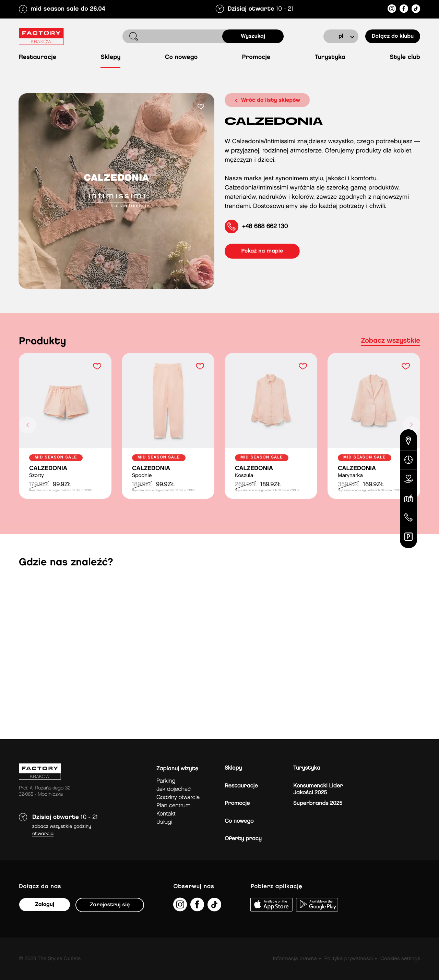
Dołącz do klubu (393, 36)
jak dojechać (174, 789)
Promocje (256, 57)
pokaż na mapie (263, 251)
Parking (166, 781)
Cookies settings (400, 959)
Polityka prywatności (348, 959)
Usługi (164, 822)
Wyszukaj (253, 36)
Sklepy (110, 57)
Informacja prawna (295, 959)
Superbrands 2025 (318, 803)
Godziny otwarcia (178, 798)
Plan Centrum (173, 806)
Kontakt (166, 814)
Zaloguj (44, 904)
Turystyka (330, 57)
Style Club (405, 57)
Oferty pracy (243, 839)
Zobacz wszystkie (391, 341)
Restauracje (38, 57)
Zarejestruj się (110, 905)
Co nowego (181, 57)
